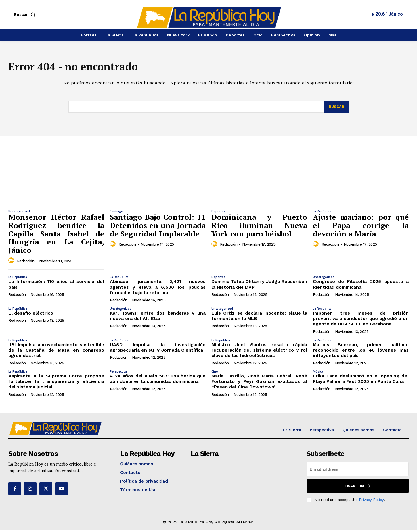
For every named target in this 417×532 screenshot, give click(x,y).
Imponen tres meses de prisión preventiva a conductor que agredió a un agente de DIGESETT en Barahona (361, 320)
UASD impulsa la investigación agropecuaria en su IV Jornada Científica (158, 349)
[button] (26, 14)
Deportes (218, 213)
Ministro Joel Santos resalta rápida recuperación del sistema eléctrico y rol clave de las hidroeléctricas (259, 351)
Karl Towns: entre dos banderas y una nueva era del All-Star (158, 317)
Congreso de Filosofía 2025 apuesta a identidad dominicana (361, 286)
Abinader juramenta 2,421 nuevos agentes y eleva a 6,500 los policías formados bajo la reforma (158, 289)
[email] (358, 471)
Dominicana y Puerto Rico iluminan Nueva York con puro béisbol (259, 227)
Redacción (26, 263)
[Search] (336, 109)
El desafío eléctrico (31, 315)
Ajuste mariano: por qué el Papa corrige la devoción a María (361, 227)
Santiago (116, 213)
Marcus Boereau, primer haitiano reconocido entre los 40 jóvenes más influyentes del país (361, 351)
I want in (358, 488)
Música (318, 373)
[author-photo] (12, 262)
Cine (215, 373)
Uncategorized (19, 213)
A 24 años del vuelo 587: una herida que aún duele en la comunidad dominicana (158, 380)
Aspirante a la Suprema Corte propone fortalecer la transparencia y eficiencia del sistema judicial (56, 383)
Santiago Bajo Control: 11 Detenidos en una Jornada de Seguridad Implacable (158, 227)
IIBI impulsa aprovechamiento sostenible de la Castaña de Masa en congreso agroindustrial (56, 351)
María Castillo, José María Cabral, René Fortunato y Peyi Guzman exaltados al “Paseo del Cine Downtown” (259, 383)
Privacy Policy (371, 501)
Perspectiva (118, 373)
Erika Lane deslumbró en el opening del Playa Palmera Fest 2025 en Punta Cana (361, 380)
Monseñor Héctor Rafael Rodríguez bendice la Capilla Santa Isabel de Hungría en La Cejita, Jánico (56, 235)
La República (322, 213)
